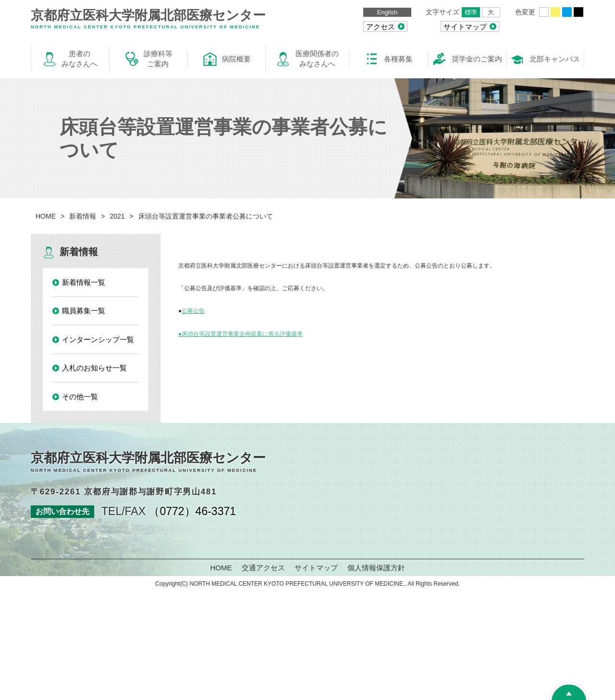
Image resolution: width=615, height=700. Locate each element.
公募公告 (193, 311)
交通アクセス (263, 568)
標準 (471, 12)
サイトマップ (316, 568)
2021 (117, 216)
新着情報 (83, 216)
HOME (46, 216)
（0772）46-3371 (192, 511)
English (387, 12)
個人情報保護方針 (376, 568)
